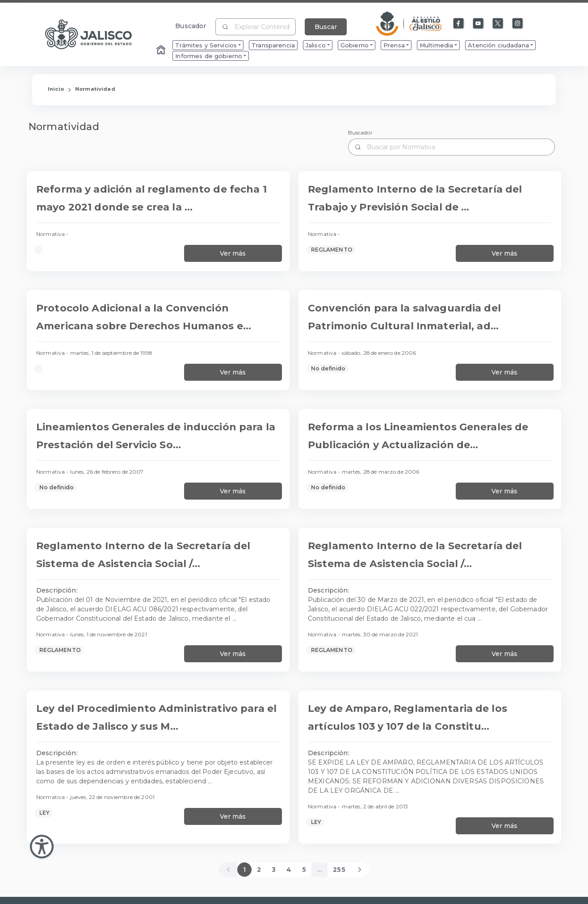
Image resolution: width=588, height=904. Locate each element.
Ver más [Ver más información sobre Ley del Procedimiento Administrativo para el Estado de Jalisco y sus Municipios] (233, 816)
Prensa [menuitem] (394, 45)
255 (339, 870)
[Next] (360, 870)
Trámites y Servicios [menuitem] (206, 45)
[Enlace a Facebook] (459, 24)
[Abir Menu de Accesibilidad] (42, 847)
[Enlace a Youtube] (479, 24)
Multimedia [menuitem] (436, 45)
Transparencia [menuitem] (273, 45)
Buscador (191, 26)
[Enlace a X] (498, 24)
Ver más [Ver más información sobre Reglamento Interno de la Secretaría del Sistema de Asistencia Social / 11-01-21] (233, 654)
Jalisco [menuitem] (316, 45)
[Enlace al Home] (162, 50)
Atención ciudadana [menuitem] (498, 45)
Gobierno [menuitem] (355, 45)
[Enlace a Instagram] (518, 24)
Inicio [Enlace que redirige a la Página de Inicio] (56, 89)
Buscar (326, 27)
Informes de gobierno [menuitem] (209, 56)
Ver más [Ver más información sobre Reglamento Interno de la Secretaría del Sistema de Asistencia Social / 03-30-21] (504, 654)
